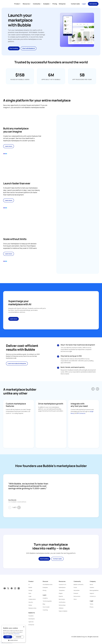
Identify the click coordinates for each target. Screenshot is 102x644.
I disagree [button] (18, 637)
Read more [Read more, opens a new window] (17, 634)
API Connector (81, 413)
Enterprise (62, 4)
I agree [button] (8, 637)
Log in (84, 4)
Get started (93, 4)
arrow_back (93, 389)
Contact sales (75, 4)
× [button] (24, 627)
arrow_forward (97, 389)
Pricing (55, 4)
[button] (14, 640)
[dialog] (14, 634)
